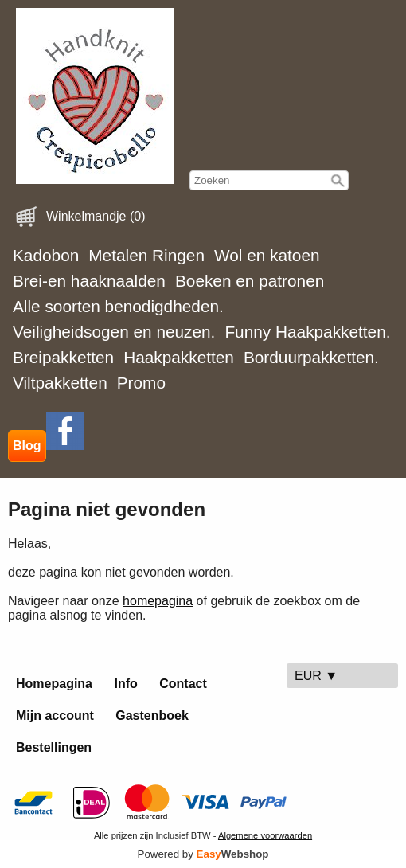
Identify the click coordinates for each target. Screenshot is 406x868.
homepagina (158, 601)
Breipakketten (63, 357)
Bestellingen (54, 747)
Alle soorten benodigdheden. (118, 306)
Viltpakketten (60, 383)
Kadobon (46, 255)
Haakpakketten (179, 357)
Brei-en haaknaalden (89, 281)
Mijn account (55, 716)
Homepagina (54, 684)
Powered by (203, 854)
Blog (27, 446)
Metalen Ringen (146, 255)
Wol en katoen (267, 255)
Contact (183, 684)
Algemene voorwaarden (265, 835)
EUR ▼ (316, 676)
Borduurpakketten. (311, 357)
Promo (141, 383)
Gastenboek (152, 716)
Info (125, 684)
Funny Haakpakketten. (307, 332)
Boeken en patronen (250, 281)
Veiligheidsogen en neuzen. (114, 332)
